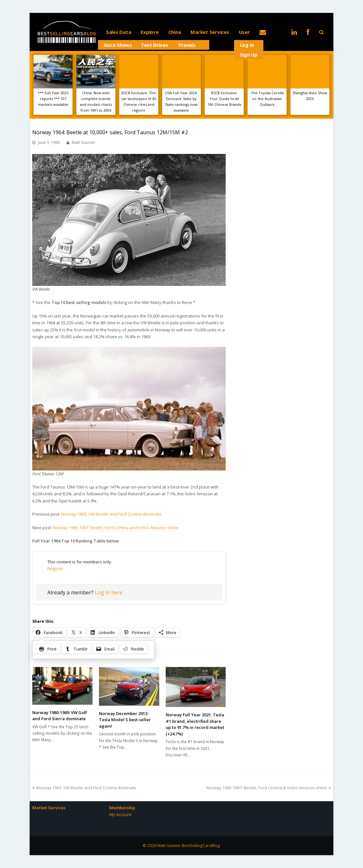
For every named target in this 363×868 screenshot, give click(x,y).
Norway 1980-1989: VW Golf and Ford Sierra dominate (60, 716)
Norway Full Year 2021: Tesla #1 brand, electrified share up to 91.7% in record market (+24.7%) (195, 724)
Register (55, 569)
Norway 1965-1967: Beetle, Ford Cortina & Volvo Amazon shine (269, 788)
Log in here (109, 592)
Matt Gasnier (84, 142)
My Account (120, 814)
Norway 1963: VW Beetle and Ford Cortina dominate (111, 514)
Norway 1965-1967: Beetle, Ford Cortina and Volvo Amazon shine (116, 528)
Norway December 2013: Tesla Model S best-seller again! (125, 720)
